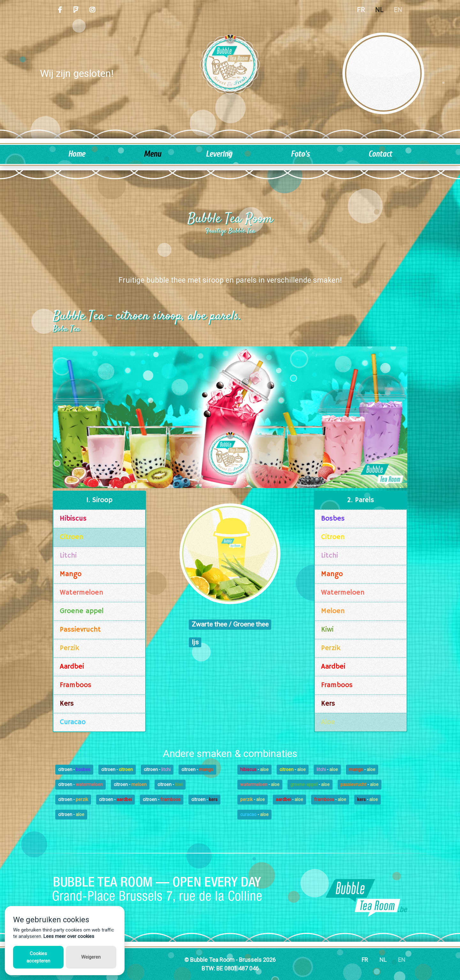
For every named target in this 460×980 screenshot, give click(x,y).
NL (379, 10)
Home (77, 154)
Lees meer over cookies (69, 936)
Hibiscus (73, 519)
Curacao (73, 722)
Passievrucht (80, 630)
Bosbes (333, 519)
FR (361, 10)
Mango (71, 574)
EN (398, 10)
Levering (219, 154)
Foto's (300, 154)
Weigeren (91, 957)
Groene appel (82, 611)
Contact (380, 154)
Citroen (72, 537)
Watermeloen (81, 593)
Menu (152, 154)
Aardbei (72, 667)
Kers (67, 704)
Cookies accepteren (38, 957)
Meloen (333, 611)
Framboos (76, 685)
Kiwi (327, 630)
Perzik (69, 648)
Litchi (68, 556)
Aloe (328, 722)
